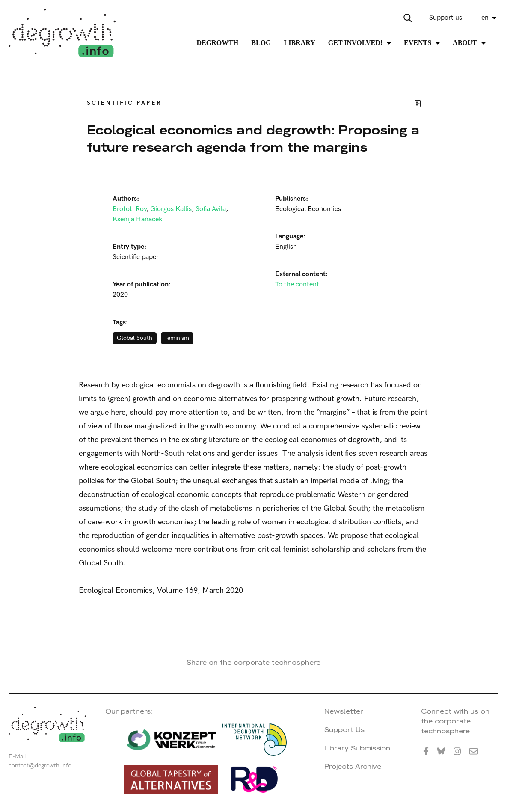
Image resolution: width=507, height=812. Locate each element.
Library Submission (357, 748)
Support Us (344, 730)
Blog (261, 43)
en (485, 18)
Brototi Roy (129, 209)
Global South (135, 338)
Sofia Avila (211, 209)
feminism (177, 338)
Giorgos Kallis (171, 209)
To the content (297, 284)
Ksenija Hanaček (138, 219)
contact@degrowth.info (40, 766)
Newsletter (344, 711)
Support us (446, 18)
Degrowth (218, 43)
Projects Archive (353, 766)
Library (300, 43)
